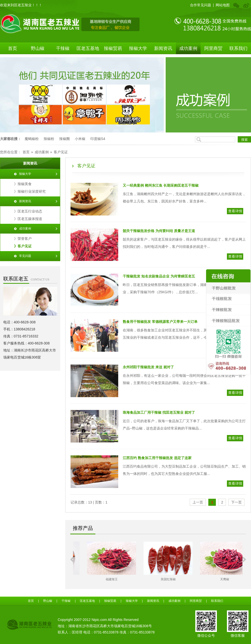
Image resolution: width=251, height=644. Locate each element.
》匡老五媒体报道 (28, 219)
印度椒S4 (98, 139)
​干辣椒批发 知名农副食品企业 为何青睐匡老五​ (159, 276)
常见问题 (25, 256)
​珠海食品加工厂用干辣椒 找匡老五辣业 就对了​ (159, 412)
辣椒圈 (65, 139)
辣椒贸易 (113, 48)
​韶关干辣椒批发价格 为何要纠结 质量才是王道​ (159, 231)
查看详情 (235, 211)
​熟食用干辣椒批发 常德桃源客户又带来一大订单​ (160, 322)
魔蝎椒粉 (32, 139)
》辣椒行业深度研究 (30, 191)
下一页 (236, 502)
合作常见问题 (201, 5)
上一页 (198, 502)
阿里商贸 (213, 48)
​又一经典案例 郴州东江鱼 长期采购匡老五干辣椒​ (161, 185)
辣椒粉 (49, 139)
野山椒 (38, 48)
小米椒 (80, 139)
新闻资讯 (163, 48)
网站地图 (223, 5)
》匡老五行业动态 (28, 211)
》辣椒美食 (23, 184)
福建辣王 (158, 579)
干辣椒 (63, 48)
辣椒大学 (138, 48)
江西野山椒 (101, 579)
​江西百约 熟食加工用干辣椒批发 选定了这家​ (157, 458)
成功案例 (188, 48)
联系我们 (238, 48)
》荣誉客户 (23, 239)
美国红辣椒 (214, 579)
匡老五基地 (88, 48)
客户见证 (61, 152)
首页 (13, 48)
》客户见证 (23, 246)
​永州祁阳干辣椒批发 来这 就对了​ (148, 367)
